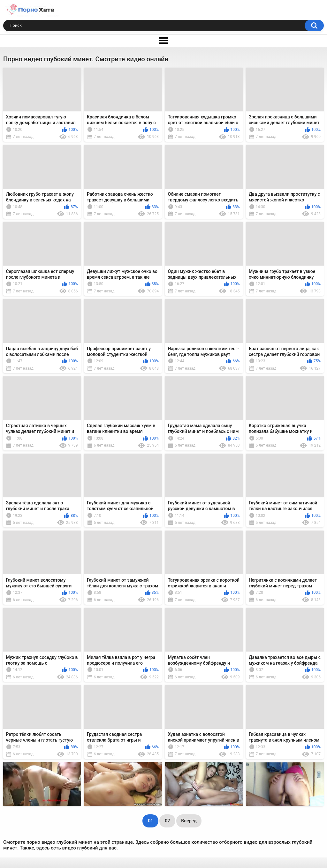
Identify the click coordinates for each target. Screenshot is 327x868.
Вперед (189, 821)
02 (167, 821)
